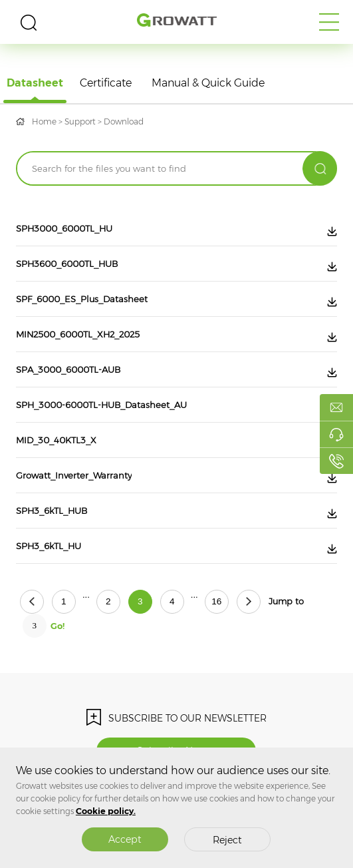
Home (44, 121)
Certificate (106, 83)
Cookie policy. (106, 811)
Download (124, 121)
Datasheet (35, 83)
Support (80, 121)
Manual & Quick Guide (208, 83)
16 (216, 601)
